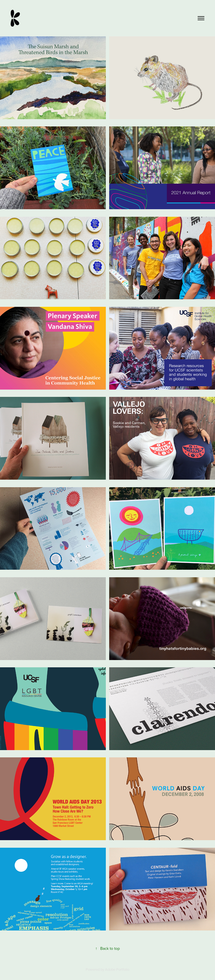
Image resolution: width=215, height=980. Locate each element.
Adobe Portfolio (117, 969)
